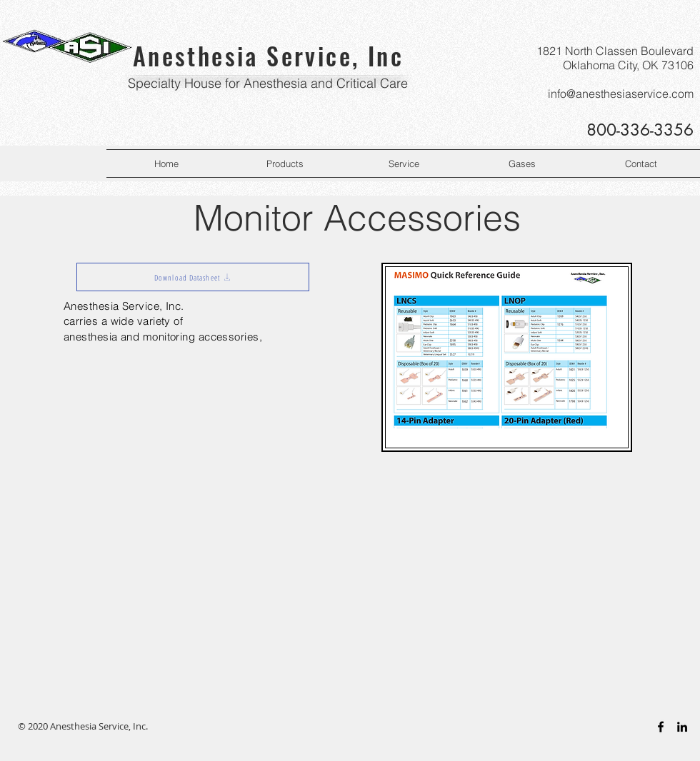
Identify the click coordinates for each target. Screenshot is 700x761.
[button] (285, 163)
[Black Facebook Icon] (661, 727)
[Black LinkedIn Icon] (682, 727)
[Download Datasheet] (193, 277)
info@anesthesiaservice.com (621, 94)
